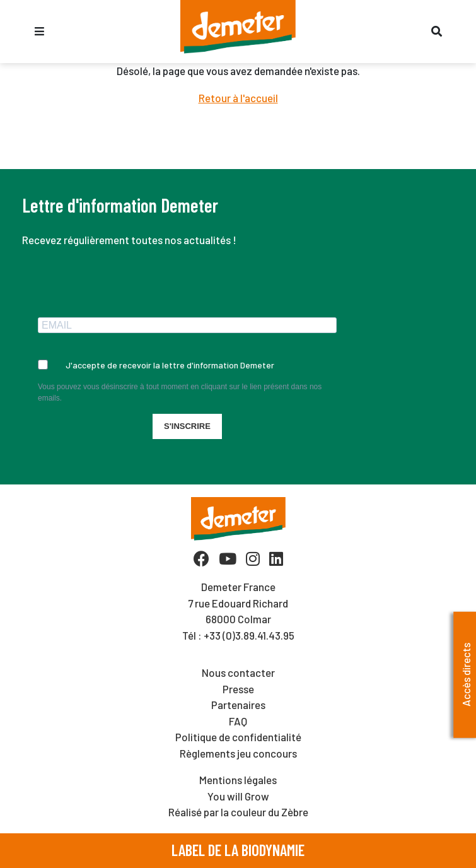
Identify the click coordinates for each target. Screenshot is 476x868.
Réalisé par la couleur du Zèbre (238, 812)
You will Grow (238, 796)
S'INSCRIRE (187, 426)
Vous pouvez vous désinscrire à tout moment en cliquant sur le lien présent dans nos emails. (180, 392)
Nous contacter (238, 672)
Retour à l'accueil (238, 98)
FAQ (238, 721)
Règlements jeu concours (238, 753)
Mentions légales (238, 780)
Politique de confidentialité (238, 737)
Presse (238, 689)
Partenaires (238, 705)
